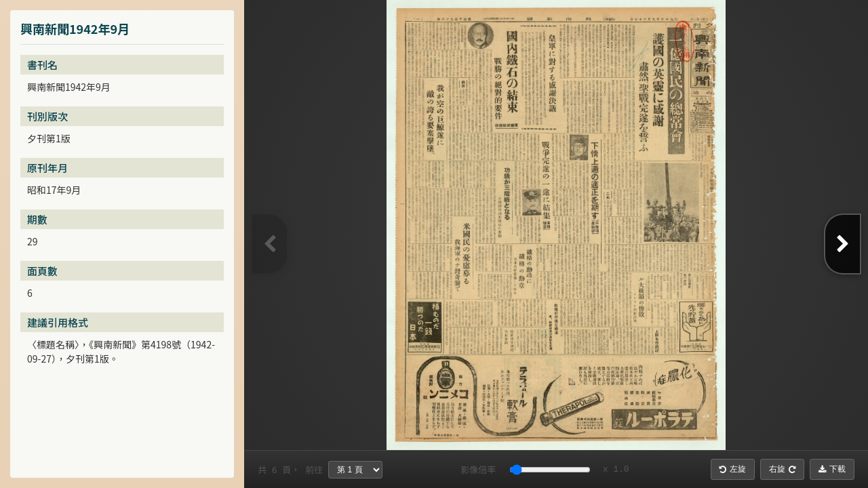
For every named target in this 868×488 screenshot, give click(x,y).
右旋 (782, 469)
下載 (832, 469)
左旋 (733, 469)
